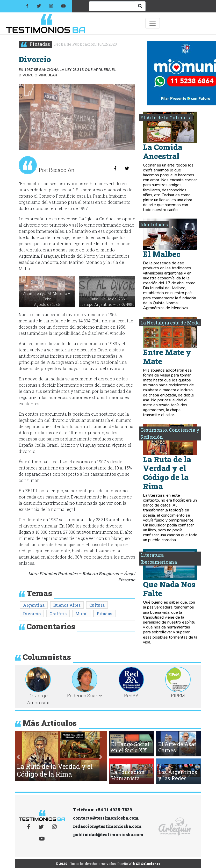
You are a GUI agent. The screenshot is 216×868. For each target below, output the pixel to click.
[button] (18, 757)
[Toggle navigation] (153, 23)
